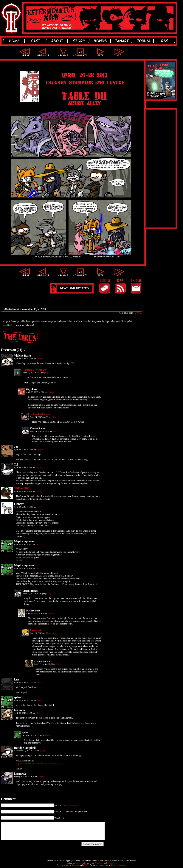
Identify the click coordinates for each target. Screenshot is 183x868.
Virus (139, 313)
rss (165, 41)
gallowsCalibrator (40, 414)
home (15, 41)
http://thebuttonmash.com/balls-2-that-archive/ (37, 764)
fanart (122, 41)
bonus (101, 41)
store (79, 41)
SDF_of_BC (22, 488)
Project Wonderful (119, 865)
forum (144, 41)
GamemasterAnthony (34, 370)
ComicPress (112, 863)
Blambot (76, 865)
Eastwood (35, 630)
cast (37, 41)
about (58, 41)
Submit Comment (93, 844)
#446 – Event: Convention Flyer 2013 (25, 309)
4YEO (86, 865)
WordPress (99, 863)
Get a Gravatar (71, 805)
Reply (40, 358)
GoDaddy (79, 863)
